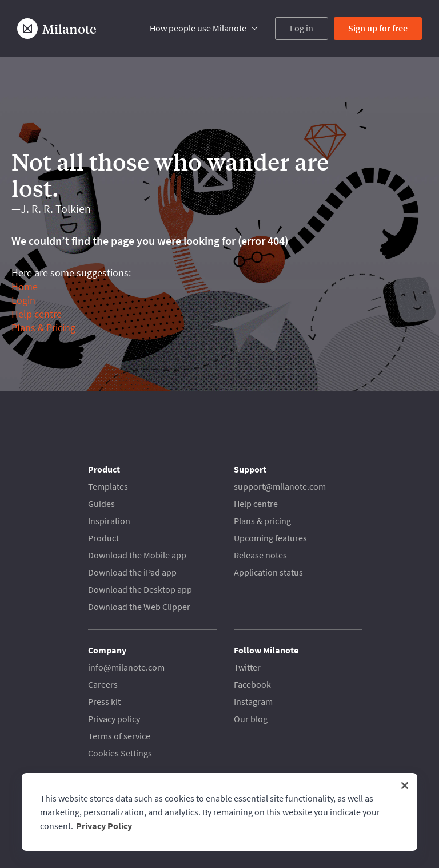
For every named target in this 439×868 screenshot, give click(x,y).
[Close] (405, 786)
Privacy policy (114, 719)
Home (25, 286)
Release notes (260, 555)
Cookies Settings (120, 753)
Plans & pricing (262, 521)
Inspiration (109, 521)
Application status (268, 572)
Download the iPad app (132, 572)
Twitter (247, 667)
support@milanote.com (280, 486)
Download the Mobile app (137, 555)
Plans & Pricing (43, 328)
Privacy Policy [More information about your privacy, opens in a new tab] (104, 826)
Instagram (253, 701)
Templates (108, 486)
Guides (101, 504)
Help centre (37, 314)
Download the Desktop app (140, 589)
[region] (219, 812)
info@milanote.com (126, 667)
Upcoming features (270, 538)
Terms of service (119, 736)
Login (23, 300)
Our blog (251, 719)
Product (103, 538)
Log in (302, 28)
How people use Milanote (198, 28)
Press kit (104, 701)
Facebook (252, 684)
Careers (103, 684)
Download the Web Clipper (139, 607)
